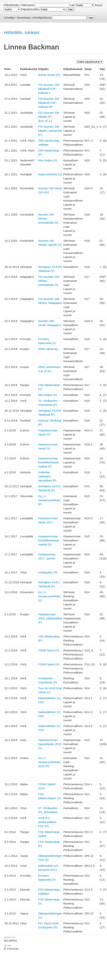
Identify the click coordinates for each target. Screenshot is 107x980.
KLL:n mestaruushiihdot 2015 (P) (49, 762)
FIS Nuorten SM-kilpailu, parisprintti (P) (50, 131)
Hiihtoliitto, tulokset (22, 32)
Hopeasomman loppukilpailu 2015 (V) (50, 744)
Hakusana (28, 5)
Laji (72, 5)
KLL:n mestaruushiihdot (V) (49, 596)
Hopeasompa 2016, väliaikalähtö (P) (50, 618)
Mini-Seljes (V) (48, 160)
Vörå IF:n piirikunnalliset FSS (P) (47, 822)
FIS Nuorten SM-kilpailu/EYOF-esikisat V (49, 89)
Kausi (99, 5)
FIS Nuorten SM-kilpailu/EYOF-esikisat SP (49, 103)
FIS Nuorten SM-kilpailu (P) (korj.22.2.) (49, 117)
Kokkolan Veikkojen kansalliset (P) (47, 476)
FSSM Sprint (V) (49, 650)
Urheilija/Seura (42, 18)
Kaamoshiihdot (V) (50, 174)
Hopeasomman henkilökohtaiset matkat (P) (49, 462)
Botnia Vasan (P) (49, 75)
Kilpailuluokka (30, 9)
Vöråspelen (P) (48, 572)
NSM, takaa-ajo (48, 349)
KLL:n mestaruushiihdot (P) (49, 500)
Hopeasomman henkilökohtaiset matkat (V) (49, 540)
